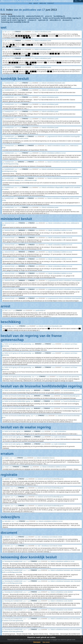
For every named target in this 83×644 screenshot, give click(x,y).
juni (48, 10)
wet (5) (4, 16)
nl (76, 1)
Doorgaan (37, 642)
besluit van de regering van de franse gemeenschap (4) (21, 18)
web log (43, 3)
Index (10, 10)
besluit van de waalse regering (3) (14, 20)
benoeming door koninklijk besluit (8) (15, 22)
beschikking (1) (59, 16)
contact (51, 3)
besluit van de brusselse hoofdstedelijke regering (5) (62, 18)
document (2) (67, 20)
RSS (30, 3)
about (36, 3)
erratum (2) (32, 20)
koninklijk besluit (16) (16, 16)
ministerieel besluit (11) (35, 16)
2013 (54, 10)
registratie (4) (43, 20)
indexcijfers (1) (55, 20)
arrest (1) (48, 16)
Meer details (46, 642)
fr (80, 1)
